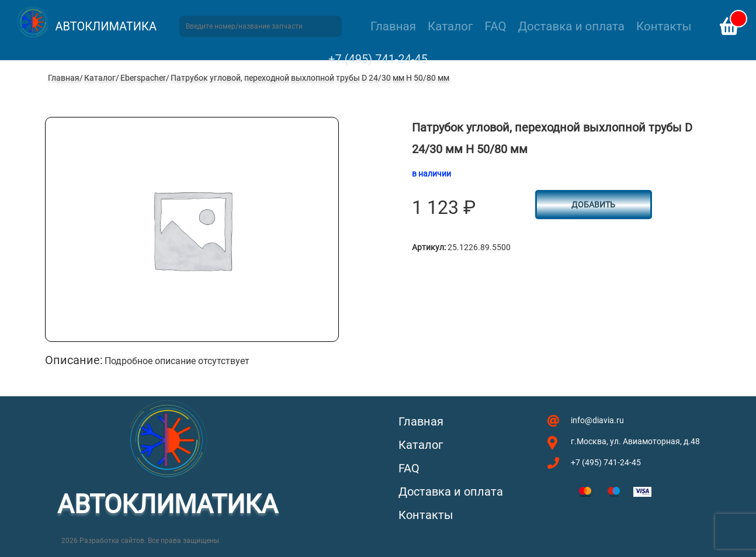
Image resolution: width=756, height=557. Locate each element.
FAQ (496, 26)
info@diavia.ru (597, 420)
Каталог (450, 26)
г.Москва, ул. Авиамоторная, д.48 (635, 441)
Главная (393, 26)
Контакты (664, 26)
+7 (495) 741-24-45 (378, 59)
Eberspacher (143, 78)
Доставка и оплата (571, 26)
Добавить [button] (593, 205)
